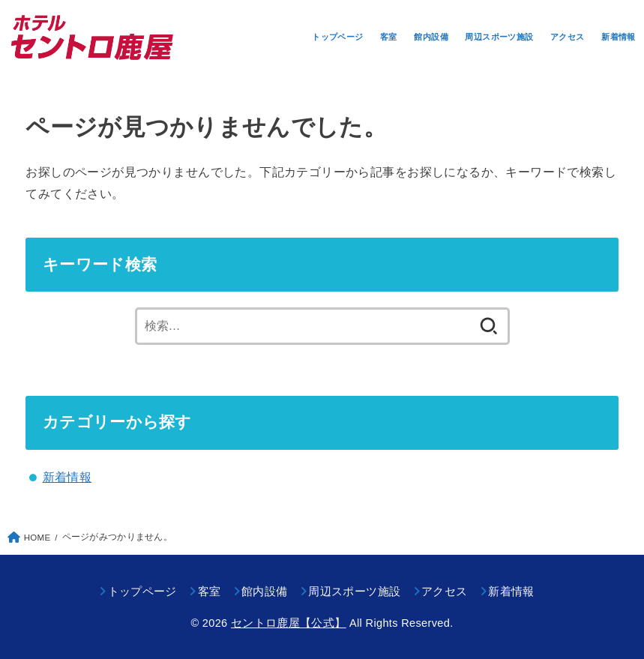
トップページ (337, 37)
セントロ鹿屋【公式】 (289, 623)
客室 (389, 37)
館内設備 (431, 37)
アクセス (568, 37)
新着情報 (619, 37)
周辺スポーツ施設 (499, 37)
